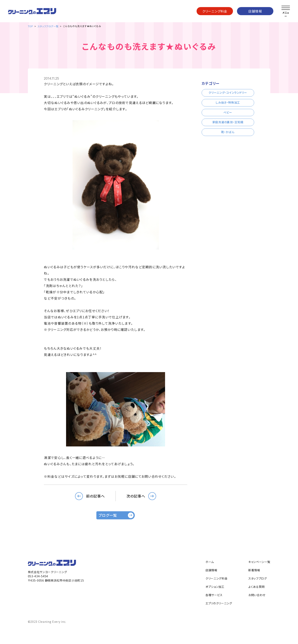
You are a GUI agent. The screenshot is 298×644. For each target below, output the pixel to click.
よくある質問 (256, 587)
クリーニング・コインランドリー (228, 93)
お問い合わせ (257, 595)
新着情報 (254, 570)
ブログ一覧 (108, 515)
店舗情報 (255, 11)
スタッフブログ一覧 (48, 26)
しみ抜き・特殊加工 (228, 102)
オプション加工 (215, 587)
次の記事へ (136, 496)
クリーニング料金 (215, 11)
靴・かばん (228, 132)
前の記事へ (96, 496)
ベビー (228, 112)
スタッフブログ (258, 578)
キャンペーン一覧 (259, 562)
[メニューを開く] (286, 8)
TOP (31, 26)
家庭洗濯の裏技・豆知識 (228, 122)
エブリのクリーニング (219, 603)
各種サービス (214, 595)
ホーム (210, 562)
